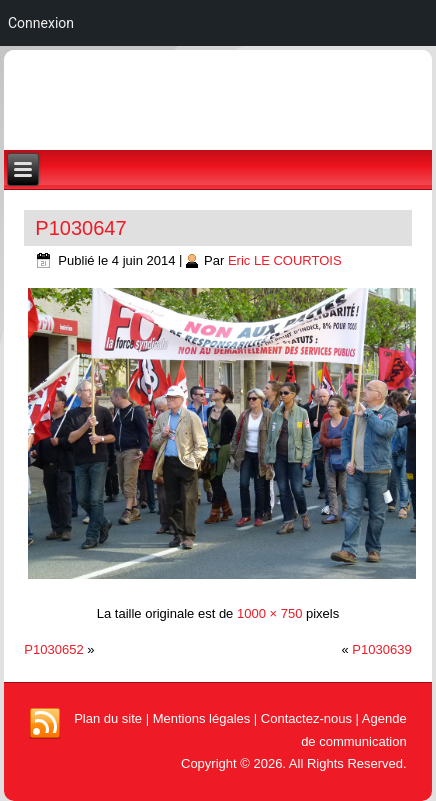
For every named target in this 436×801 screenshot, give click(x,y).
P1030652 (53, 649)
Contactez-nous (306, 718)
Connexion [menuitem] (41, 23)
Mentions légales (202, 718)
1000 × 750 (269, 613)
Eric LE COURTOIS (285, 260)
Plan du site (108, 718)
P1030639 (381, 649)
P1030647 (80, 228)
